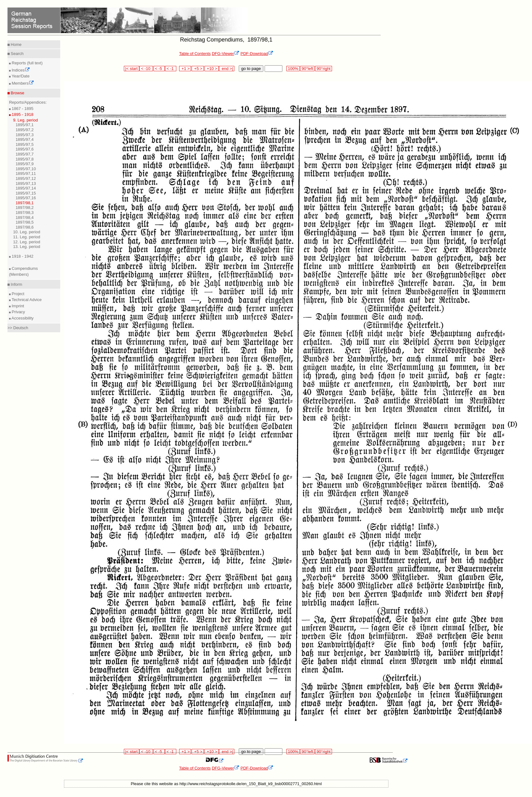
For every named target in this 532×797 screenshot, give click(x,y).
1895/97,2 (25, 130)
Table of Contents (195, 54)
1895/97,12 (26, 178)
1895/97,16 (26, 198)
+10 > (212, 69)
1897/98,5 (25, 222)
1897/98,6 (25, 227)
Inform (16, 284)
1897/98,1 (25, 203)
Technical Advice (26, 300)
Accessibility (22, 318)
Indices (20, 70)
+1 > (185, 69)
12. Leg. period (27, 242)
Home (16, 45)
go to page (251, 69)
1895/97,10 (26, 169)
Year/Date (20, 76)
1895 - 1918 (22, 114)
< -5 (159, 69)
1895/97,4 (25, 139)
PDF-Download (257, 54)
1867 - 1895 (22, 109)
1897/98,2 (25, 208)
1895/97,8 (25, 159)
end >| (227, 69)
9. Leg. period (26, 120)
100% (293, 69)
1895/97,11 (26, 173)
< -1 (171, 69)
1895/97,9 (25, 164)
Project (17, 294)
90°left (307, 69)
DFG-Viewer (226, 54)
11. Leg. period (27, 237)
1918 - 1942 (22, 256)
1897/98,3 (25, 213)
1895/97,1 (25, 125)
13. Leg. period (27, 247)
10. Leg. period (27, 232)
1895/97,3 (25, 135)
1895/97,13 (26, 183)
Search (17, 54)
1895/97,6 (25, 149)
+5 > (198, 69)
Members (22, 83)
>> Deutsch (18, 328)
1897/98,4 (25, 218)
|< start (132, 69)
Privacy (18, 312)
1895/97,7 (25, 154)
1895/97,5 (25, 144)
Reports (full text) (27, 63)
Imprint (17, 306)
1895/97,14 (26, 188)
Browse (17, 93)
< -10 (146, 69)
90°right (324, 69)
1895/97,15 (26, 193)
